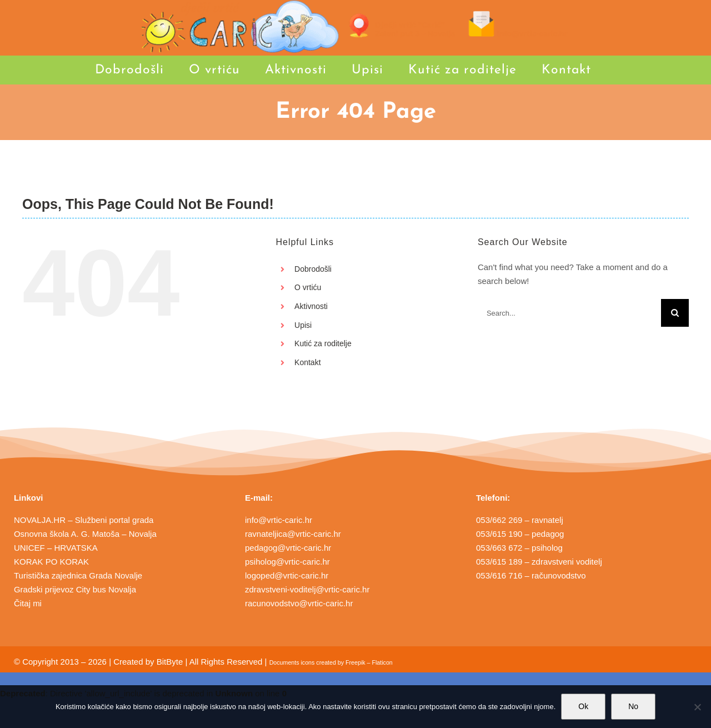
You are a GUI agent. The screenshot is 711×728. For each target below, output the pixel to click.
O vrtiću (308, 287)
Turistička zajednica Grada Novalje (78, 575)
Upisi (303, 325)
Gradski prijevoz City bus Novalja (75, 589)
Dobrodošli (313, 269)
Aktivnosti (311, 306)
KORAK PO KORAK (51, 562)
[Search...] (569, 313)
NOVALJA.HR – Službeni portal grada (84, 520)
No (633, 706)
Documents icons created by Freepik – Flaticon (331, 662)
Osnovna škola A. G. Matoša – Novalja (85, 534)
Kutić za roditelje (323, 343)
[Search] (675, 313)
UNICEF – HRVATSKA (56, 548)
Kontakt (307, 362)
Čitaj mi (28, 603)
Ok (583, 706)
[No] (697, 707)
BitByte (170, 662)
